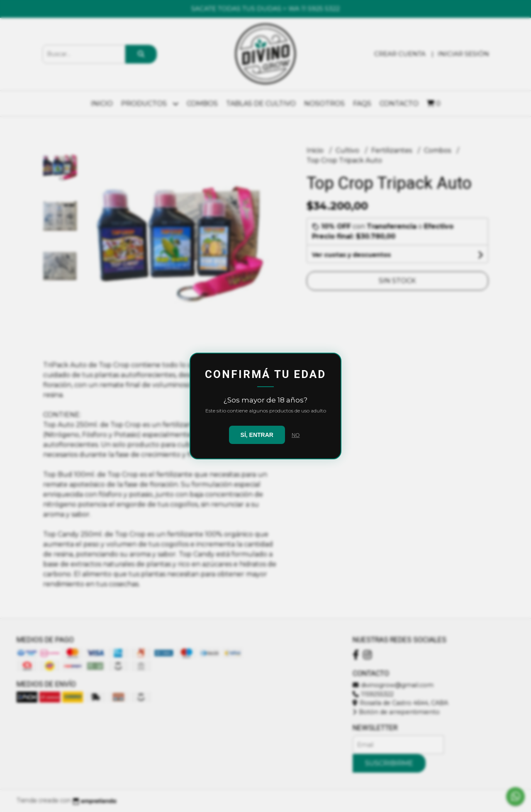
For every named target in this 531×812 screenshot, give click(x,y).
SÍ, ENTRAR (257, 435)
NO (296, 435)
